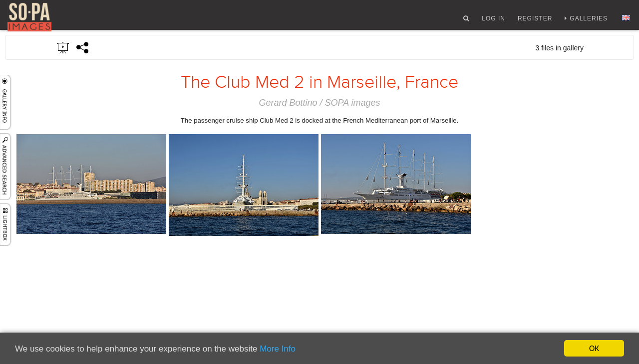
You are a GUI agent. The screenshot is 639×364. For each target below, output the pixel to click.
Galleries (589, 21)
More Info (278, 349)
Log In (493, 21)
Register (535, 21)
